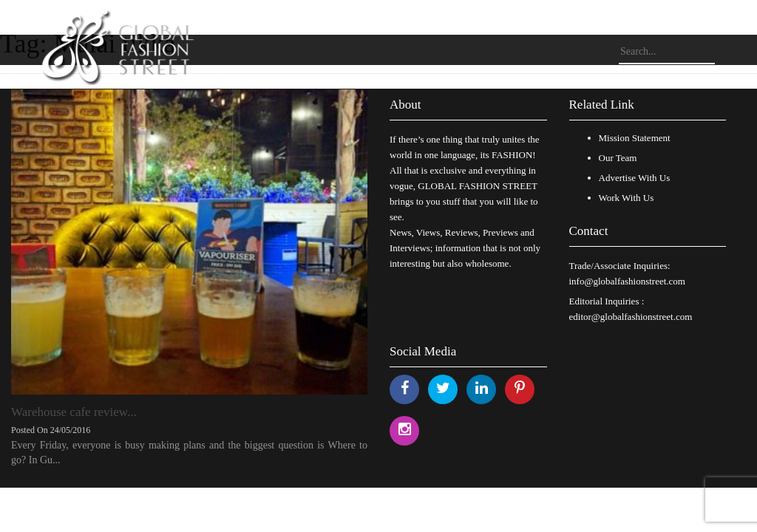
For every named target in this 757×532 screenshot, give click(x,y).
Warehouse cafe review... (74, 412)
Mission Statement (635, 138)
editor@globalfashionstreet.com (631, 317)
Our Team (618, 158)
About (405, 105)
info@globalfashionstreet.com (627, 281)
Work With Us (627, 198)
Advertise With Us (635, 178)
